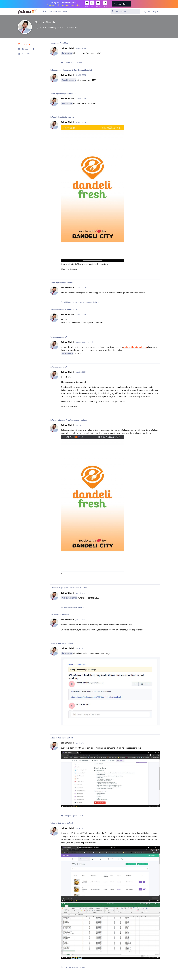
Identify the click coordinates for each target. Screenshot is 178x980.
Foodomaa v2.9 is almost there (65, 310)
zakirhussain (70, 80)
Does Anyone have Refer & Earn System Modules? (72, 70)
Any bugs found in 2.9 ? (61, 43)
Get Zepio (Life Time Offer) (55, 11)
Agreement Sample (60, 337)
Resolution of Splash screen (63, 117)
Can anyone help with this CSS (64, 94)
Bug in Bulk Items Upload (62, 643)
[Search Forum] (125, 11)
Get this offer (121, 4)
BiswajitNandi (71, 598)
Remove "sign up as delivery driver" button (70, 588)
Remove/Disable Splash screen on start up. (69, 420)
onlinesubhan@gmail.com (135, 347)
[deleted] (69, 353)
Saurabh (68, 53)
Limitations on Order (61, 615)
